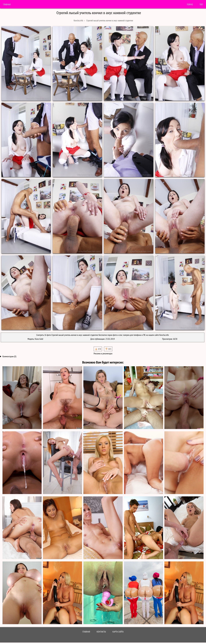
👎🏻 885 (108, 349)
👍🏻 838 (98, 349)
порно (190, 4)
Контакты (101, 632)
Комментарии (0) (9, 356)
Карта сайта (118, 632)
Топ (201, 4)
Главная (7, 4)
